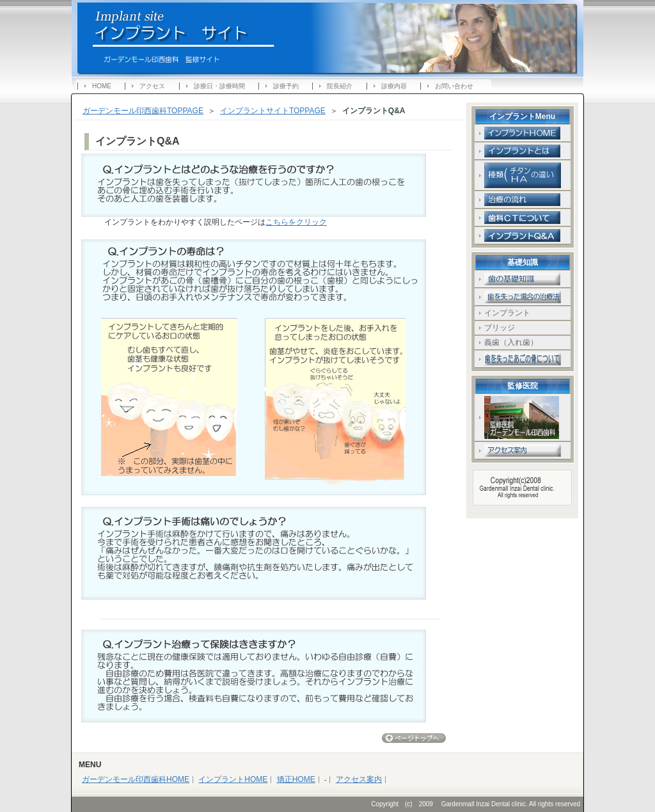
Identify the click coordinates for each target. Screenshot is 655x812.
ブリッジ (507, 328)
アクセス (152, 86)
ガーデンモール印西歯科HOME (136, 779)
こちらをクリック (296, 222)
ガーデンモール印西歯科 (212, 31)
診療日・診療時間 (219, 86)
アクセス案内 (359, 779)
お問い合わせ (454, 86)
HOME (102, 86)
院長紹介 (340, 86)
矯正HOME (296, 779)
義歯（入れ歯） (511, 342)
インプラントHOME (233, 779)
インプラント (507, 313)
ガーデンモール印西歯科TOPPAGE (143, 111)
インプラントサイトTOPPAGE (273, 111)
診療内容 (394, 86)
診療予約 (286, 86)
